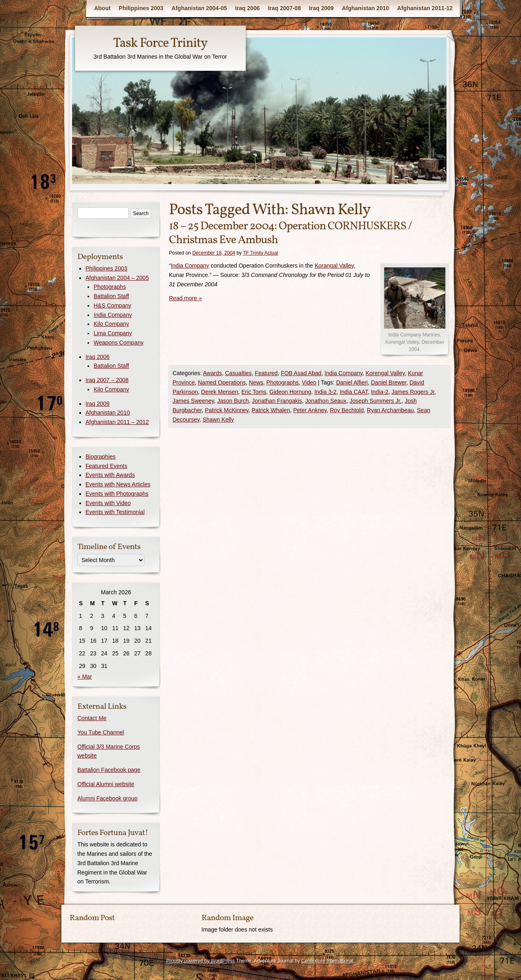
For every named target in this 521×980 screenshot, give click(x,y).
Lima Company (113, 333)
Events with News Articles (118, 484)
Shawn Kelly (218, 420)
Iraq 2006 (248, 8)
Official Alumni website (106, 784)
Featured (266, 373)
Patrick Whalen (271, 410)
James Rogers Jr (413, 392)
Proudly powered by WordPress (200, 961)
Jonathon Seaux (326, 401)
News (256, 382)
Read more (185, 298)
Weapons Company (119, 343)
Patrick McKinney (227, 410)
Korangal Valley (334, 266)
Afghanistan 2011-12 (425, 8)
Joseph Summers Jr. (376, 401)
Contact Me (92, 718)
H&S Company (113, 305)
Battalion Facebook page (109, 770)
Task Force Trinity (160, 44)
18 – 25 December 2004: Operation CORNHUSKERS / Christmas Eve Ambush (290, 233)
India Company (190, 266)
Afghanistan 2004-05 (199, 8)
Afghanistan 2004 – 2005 (117, 278)
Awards (212, 373)
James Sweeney (193, 401)
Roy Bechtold (347, 410)
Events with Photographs (117, 494)
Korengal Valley (385, 373)
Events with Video (108, 503)
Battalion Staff (111, 296)
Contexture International (327, 961)
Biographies (101, 457)
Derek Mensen (220, 392)
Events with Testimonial (115, 512)
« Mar (85, 677)
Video (309, 382)
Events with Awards (110, 475)
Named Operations (222, 382)
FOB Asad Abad (301, 373)
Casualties (238, 373)
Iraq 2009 (321, 8)
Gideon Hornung (290, 392)
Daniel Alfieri (352, 382)
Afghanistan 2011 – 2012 (117, 422)
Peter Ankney (310, 410)
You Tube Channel (101, 732)
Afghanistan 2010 (366, 8)
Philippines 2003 (141, 8)
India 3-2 (325, 392)
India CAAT (354, 392)
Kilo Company (111, 324)
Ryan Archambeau (390, 410)
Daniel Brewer (389, 382)
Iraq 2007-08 (284, 8)
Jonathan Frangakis (277, 401)
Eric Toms (254, 392)
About (102, 8)
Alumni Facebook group (107, 798)
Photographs (282, 382)
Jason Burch (233, 401)
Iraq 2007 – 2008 (107, 380)
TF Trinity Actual (260, 253)
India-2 (380, 392)
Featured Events (106, 466)
